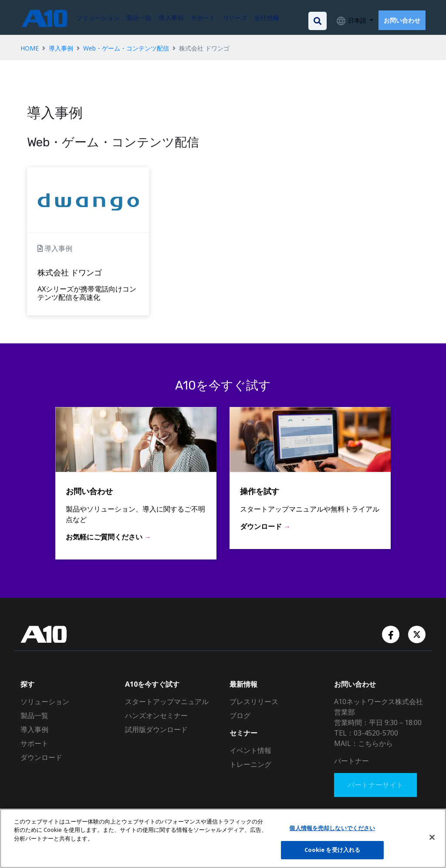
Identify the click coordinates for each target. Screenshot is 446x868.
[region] (223, 838)
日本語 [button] (357, 20)
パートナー (351, 761)
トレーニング (250, 764)
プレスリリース (254, 702)
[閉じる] (432, 837)
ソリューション (45, 702)
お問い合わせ (402, 20)
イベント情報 (250, 750)
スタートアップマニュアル (167, 702)
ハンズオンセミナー (156, 715)
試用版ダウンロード (156, 729)
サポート (34, 743)
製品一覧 (34, 715)
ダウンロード (41, 757)
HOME (30, 48)
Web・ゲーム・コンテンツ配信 (126, 48)
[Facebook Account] (392, 634)
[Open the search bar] (318, 21)
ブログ (240, 715)
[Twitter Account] (417, 634)
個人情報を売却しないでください (332, 828)
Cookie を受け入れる (333, 850)
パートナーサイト (376, 785)
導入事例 (61, 48)
